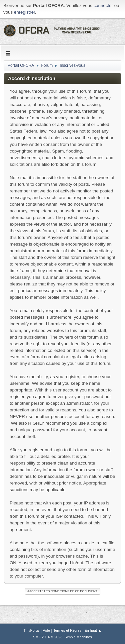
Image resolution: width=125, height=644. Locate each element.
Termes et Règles (67, 630)
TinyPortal (32, 630)
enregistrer (24, 12)
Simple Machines (78, 637)
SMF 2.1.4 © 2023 (48, 637)
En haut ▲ (93, 630)
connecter (103, 5)
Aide (47, 630)
